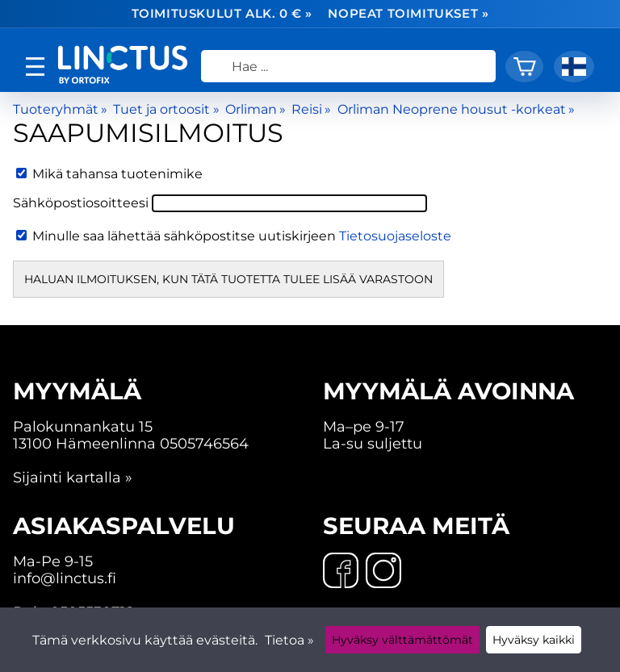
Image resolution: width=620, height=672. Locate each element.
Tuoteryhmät (60, 109)
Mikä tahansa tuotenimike (109, 174)
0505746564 (204, 443)
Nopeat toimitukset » (408, 14)
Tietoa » (289, 640)
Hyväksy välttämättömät (402, 640)
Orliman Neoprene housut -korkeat (456, 109)
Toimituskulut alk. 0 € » (222, 14)
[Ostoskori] (524, 67)
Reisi (311, 109)
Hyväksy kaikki (534, 640)
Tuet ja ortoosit (166, 109)
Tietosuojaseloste (395, 236)
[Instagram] (383, 572)
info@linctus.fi (65, 578)
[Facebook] (341, 572)
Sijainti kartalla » (73, 477)
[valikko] (35, 67)
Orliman (256, 109)
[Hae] (348, 66)
